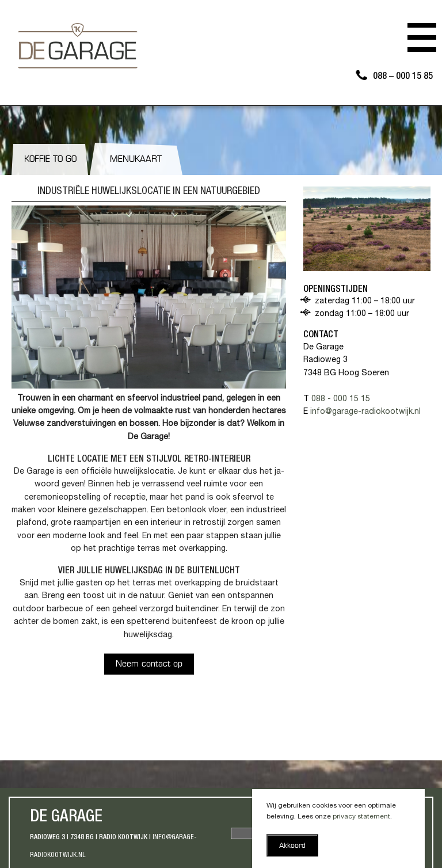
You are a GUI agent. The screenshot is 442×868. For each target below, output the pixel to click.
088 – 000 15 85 (403, 77)
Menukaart (136, 160)
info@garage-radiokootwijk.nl (365, 412)
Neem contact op (149, 665)
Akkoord (292, 846)
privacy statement (361, 817)
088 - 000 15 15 (341, 399)
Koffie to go (50, 160)
